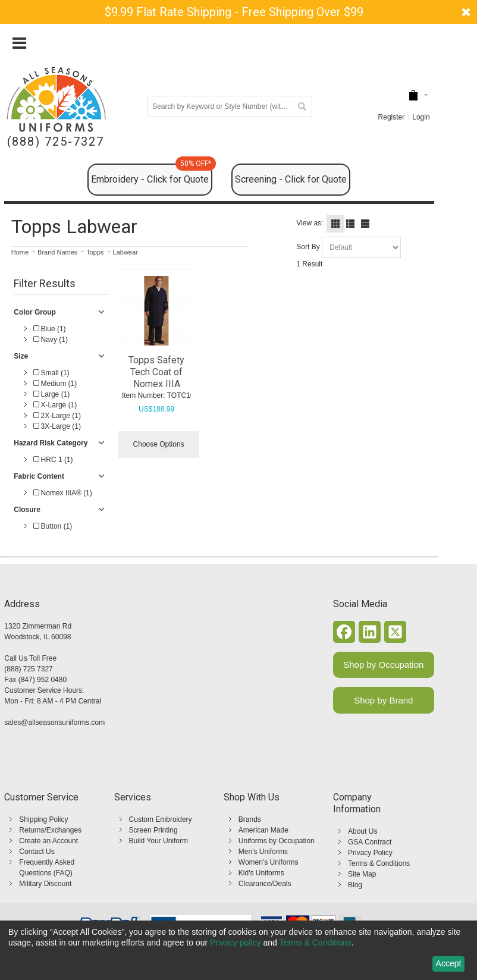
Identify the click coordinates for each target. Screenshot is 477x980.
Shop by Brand (383, 700)
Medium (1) (55, 384)
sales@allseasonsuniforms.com (54, 723)
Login (421, 117)
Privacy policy (236, 943)
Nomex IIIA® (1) (63, 493)
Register (392, 117)
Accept (449, 963)
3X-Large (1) (57, 426)
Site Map (362, 874)
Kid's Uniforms (261, 873)
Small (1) (51, 373)
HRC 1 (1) (53, 460)
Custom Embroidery (161, 819)
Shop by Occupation (383, 665)
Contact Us (37, 852)
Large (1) (51, 394)
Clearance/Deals (265, 884)
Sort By (308, 247)
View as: (310, 223)
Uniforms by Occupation (277, 841)
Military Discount (45, 884)
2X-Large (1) (57, 416)
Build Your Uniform (159, 841)
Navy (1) (51, 340)
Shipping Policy (43, 819)
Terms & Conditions (379, 863)
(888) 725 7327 (28, 669)
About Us (363, 831)
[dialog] (238, 950)
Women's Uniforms (269, 862)
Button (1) (53, 526)
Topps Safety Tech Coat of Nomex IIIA (156, 372)
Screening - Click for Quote (291, 179)
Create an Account (48, 841)
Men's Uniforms (263, 852)
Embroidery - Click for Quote (152, 174)
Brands (250, 819)
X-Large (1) (55, 405)
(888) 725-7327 (56, 142)
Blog (355, 885)
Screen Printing (153, 830)
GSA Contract (370, 842)
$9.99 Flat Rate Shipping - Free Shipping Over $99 (234, 12)
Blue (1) (49, 329)
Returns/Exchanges (50, 830)
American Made (263, 830)
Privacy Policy (370, 853)
